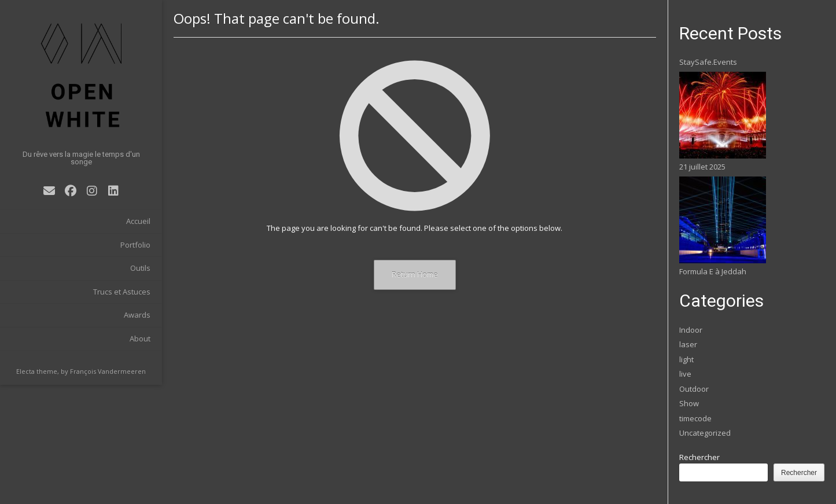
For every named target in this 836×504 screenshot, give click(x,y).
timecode (695, 418)
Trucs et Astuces (122, 292)
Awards (137, 315)
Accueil (138, 221)
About (140, 339)
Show (689, 403)
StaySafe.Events (708, 62)
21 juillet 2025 (702, 167)
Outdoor (694, 389)
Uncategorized (705, 433)
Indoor (691, 330)
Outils (140, 268)
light (686, 359)
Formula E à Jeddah (713, 271)
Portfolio (135, 245)
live (685, 374)
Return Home (415, 274)
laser (688, 344)
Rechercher (699, 457)
